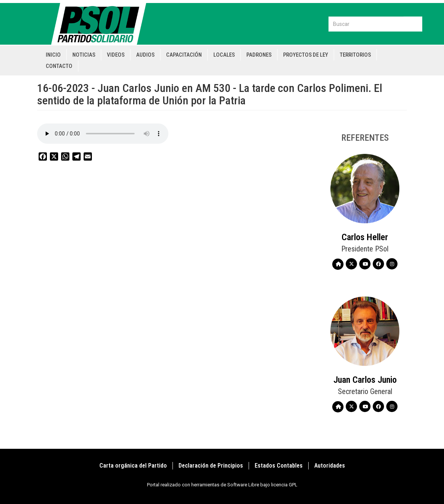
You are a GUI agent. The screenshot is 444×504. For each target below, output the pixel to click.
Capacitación (184, 55)
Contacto (59, 66)
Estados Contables (279, 466)
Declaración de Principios (211, 466)
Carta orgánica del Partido (133, 466)
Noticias (84, 55)
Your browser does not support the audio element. (103, 134)
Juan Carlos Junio (365, 380)
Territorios (355, 55)
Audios (145, 55)
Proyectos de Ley (306, 55)
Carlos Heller (365, 237)
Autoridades (330, 466)
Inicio (53, 55)
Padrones (259, 55)
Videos (116, 55)
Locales (224, 55)
